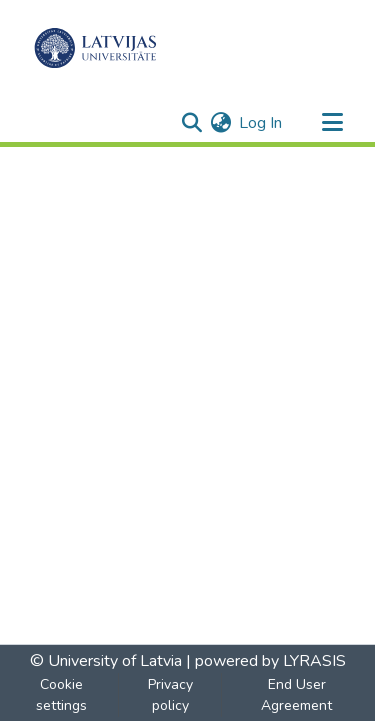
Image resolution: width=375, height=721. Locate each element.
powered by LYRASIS (268, 661)
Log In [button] (261, 123)
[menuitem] (220, 123)
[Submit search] (191, 123)
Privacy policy (170, 695)
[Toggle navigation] (332, 123)
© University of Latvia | (110, 661)
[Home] (95, 48)
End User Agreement (296, 695)
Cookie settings (61, 695)
